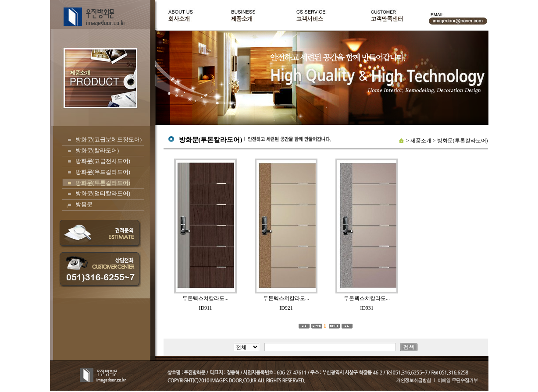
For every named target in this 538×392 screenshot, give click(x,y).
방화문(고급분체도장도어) (109, 139)
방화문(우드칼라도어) (103, 172)
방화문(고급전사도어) (103, 161)
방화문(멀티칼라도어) (103, 193)
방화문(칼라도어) (97, 150)
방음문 (84, 204)
